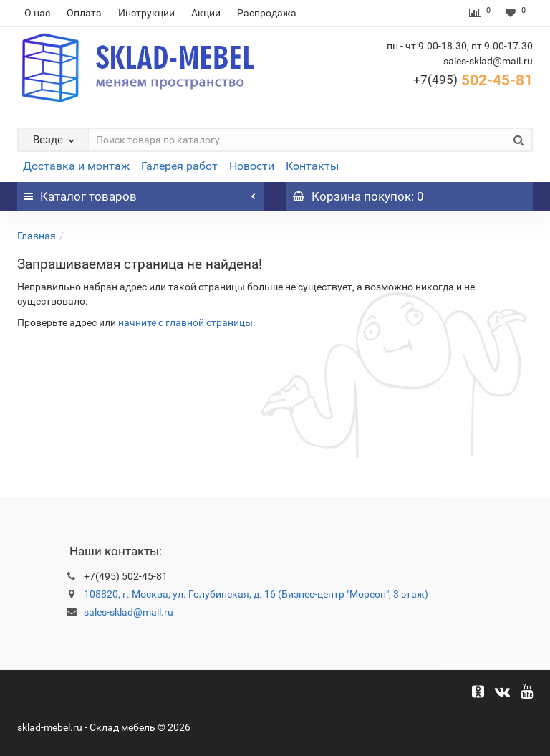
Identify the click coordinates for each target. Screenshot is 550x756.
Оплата (84, 13)
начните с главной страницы (185, 322)
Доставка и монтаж (76, 166)
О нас (37, 13)
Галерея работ (179, 166)
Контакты (312, 166)
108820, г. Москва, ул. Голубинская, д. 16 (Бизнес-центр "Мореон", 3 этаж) (256, 594)
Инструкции (146, 13)
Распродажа (267, 13)
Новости (252, 166)
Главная (37, 236)
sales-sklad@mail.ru (129, 612)
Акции (206, 13)
